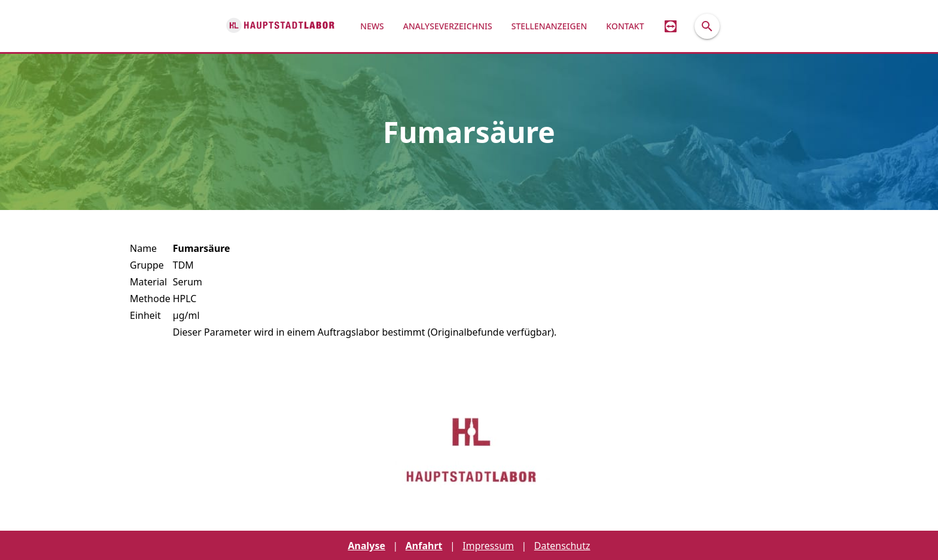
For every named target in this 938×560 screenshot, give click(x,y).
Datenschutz (562, 546)
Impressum (488, 546)
